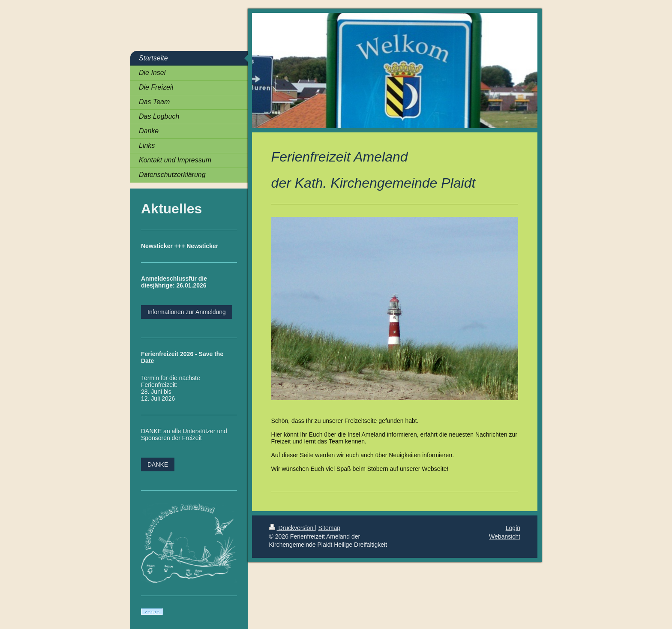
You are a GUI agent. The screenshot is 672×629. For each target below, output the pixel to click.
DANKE (158, 464)
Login (513, 528)
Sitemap (329, 528)
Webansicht (505, 536)
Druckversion (292, 528)
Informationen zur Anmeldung (187, 312)
